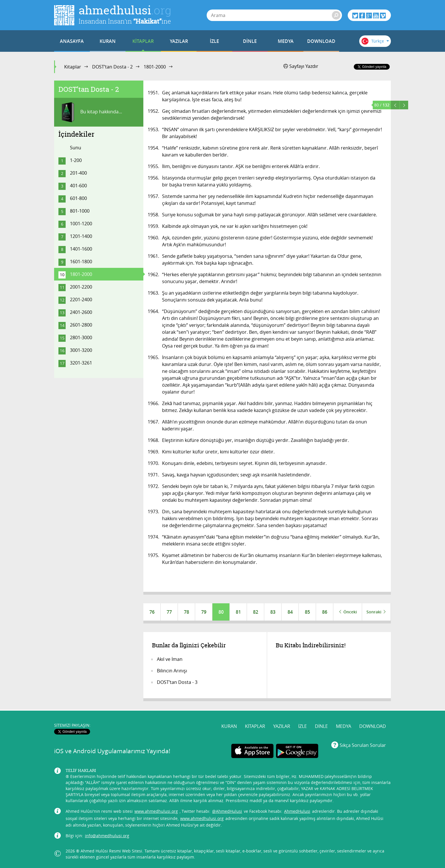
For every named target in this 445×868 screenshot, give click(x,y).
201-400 (78, 173)
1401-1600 (81, 249)
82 (256, 612)
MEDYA (286, 41)
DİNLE (250, 41)
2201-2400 (81, 299)
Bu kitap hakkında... (90, 112)
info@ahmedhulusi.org (107, 836)
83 (273, 612)
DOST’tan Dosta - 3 (177, 682)
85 (307, 612)
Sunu (76, 148)
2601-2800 (81, 325)
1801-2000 (155, 67)
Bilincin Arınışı (172, 671)
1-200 (76, 160)
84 (290, 612)
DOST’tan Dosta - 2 (112, 67)
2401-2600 (81, 312)
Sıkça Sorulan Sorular (363, 745)
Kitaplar (73, 67)
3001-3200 (81, 350)
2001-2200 (81, 287)
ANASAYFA (72, 41)
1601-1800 (81, 262)
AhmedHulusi (297, 811)
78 (187, 612)
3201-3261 (81, 363)
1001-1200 (81, 224)
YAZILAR (179, 41)
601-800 (78, 198)
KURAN (108, 41)
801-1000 (80, 211)
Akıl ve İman (170, 659)
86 (325, 612)
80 (221, 612)
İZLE (214, 41)
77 (169, 612)
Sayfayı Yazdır (301, 66)
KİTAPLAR (143, 41)
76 (152, 612)
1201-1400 (81, 236)
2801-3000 (81, 337)
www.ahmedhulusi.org (156, 811)
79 (204, 612)
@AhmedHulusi (227, 811)
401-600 (78, 186)
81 (238, 612)
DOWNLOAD (321, 41)
